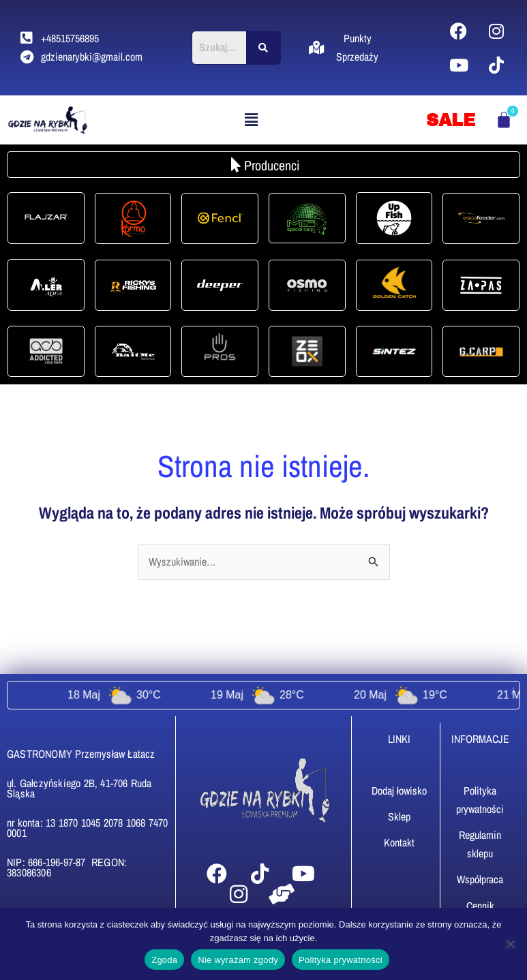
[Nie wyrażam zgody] (510, 944)
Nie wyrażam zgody (238, 960)
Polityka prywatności (341, 960)
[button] (252, 120)
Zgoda (164, 960)
